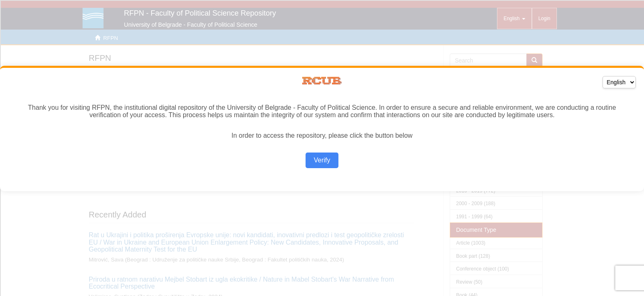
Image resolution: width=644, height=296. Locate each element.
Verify (322, 160)
